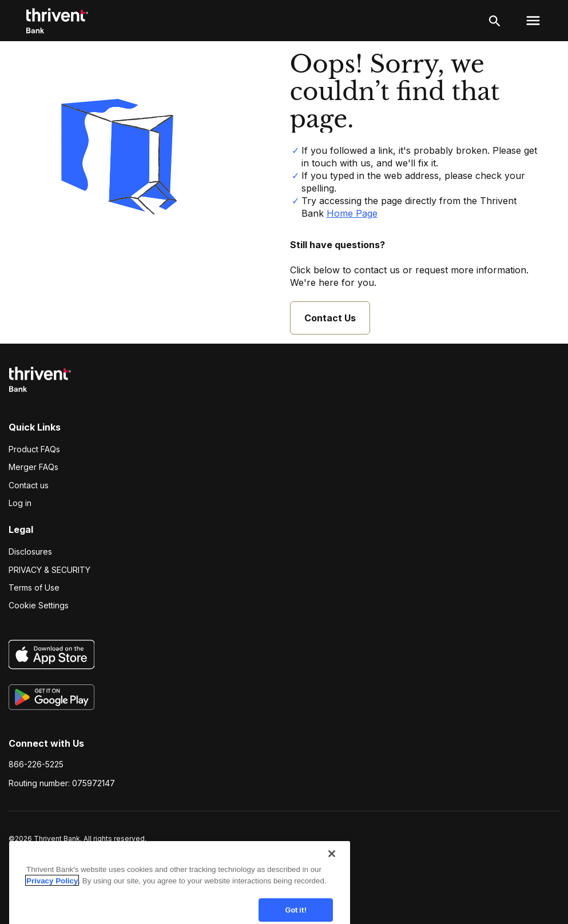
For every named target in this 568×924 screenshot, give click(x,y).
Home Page (352, 213)
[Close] (332, 867)
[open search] (495, 21)
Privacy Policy (52, 894)
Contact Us (330, 318)
